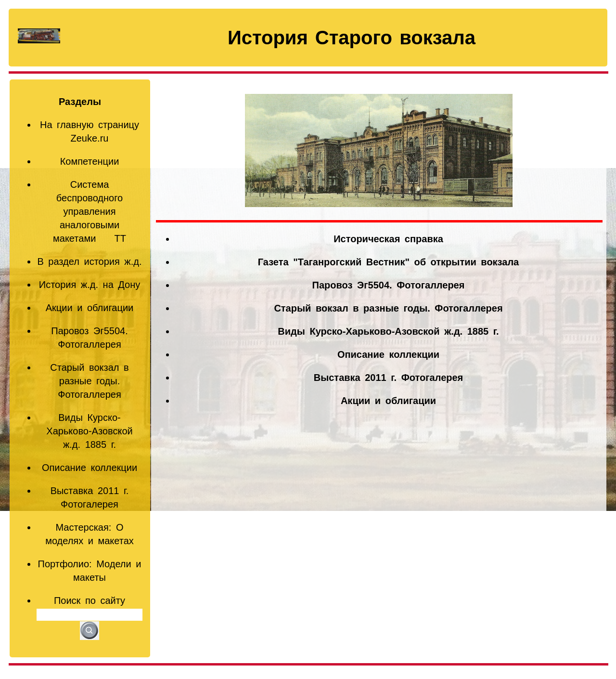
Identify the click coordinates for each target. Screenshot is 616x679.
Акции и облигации (90, 308)
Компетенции (90, 161)
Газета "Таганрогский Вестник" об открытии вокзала (389, 262)
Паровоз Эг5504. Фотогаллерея (389, 285)
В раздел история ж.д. (89, 261)
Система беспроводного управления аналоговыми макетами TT (90, 211)
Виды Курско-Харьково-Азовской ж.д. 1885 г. (89, 431)
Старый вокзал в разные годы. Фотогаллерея (89, 381)
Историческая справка (388, 239)
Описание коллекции (90, 468)
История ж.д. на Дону (90, 285)
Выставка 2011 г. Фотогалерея (389, 378)
